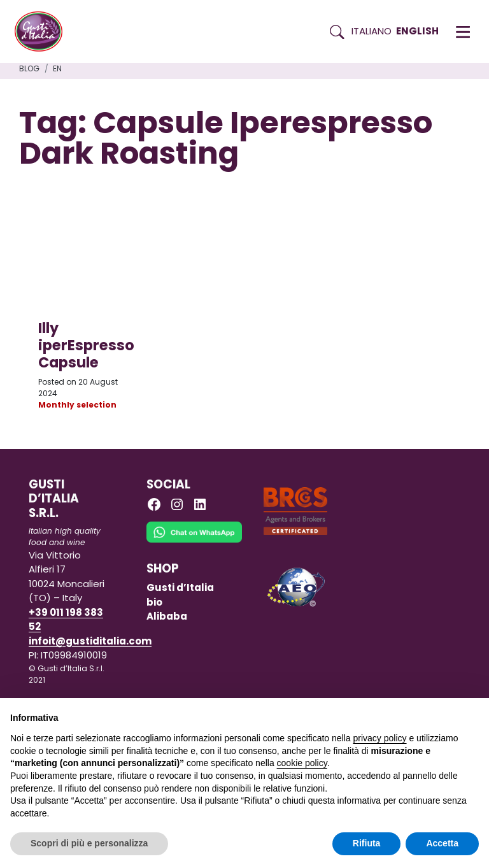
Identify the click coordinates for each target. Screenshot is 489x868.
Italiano (372, 31)
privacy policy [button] (380, 738)
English (417, 31)
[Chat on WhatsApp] (194, 541)
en (57, 68)
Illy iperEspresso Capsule (86, 345)
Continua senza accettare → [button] (420, 714)
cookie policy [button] (302, 763)
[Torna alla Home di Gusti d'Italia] (43, 32)
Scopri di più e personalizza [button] (89, 843)
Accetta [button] (442, 843)
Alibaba (167, 616)
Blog (29, 68)
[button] (463, 32)
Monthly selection (77, 405)
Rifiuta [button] (367, 843)
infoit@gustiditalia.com (90, 641)
